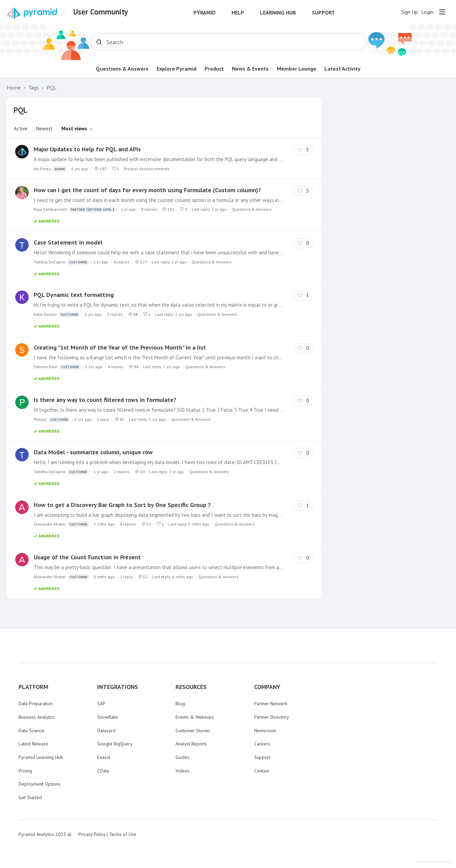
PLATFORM (33, 687)
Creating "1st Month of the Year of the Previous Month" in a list (120, 347)
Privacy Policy (92, 834)
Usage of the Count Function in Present (87, 557)
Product (214, 69)
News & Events (250, 69)
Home (14, 88)
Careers (262, 744)
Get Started (30, 797)
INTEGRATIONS (118, 687)
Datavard (106, 731)
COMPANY (267, 687)
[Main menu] (442, 12)
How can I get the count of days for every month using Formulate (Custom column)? (147, 190)
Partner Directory (272, 717)
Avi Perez (50, 169)
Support (324, 13)
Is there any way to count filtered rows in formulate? (105, 400)
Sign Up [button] (410, 12)
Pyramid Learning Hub (41, 757)
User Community (101, 12)
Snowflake (108, 717)
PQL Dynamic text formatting (74, 295)
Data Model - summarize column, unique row (93, 452)
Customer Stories (193, 731)
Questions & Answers (122, 69)
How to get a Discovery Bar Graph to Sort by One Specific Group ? (122, 505)
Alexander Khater (62, 524)
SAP (101, 704)
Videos (182, 771)
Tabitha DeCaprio (61, 262)
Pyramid (205, 13)
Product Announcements (147, 169)
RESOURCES (191, 687)
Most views (74, 129)
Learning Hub (278, 13)
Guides (182, 757)
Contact (262, 771)
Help (238, 13)
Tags (34, 88)
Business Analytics (37, 717)
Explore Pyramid (177, 69)
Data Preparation (36, 704)
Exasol (104, 757)
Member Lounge (297, 69)
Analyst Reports (191, 744)
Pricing (25, 771)
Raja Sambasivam (75, 210)
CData (103, 771)
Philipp (52, 420)
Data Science (32, 731)
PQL (52, 88)
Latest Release (33, 744)
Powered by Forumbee (433, 862)
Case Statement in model (68, 242)
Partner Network (271, 704)
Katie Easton (57, 315)
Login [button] (427, 12)
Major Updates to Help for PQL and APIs (87, 149)
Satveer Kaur (57, 367)
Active (21, 129)
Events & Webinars (195, 717)
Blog (180, 704)
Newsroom (265, 731)
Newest (44, 129)
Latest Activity (342, 69)
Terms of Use (123, 834)
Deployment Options (39, 784)
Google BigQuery (115, 744)
